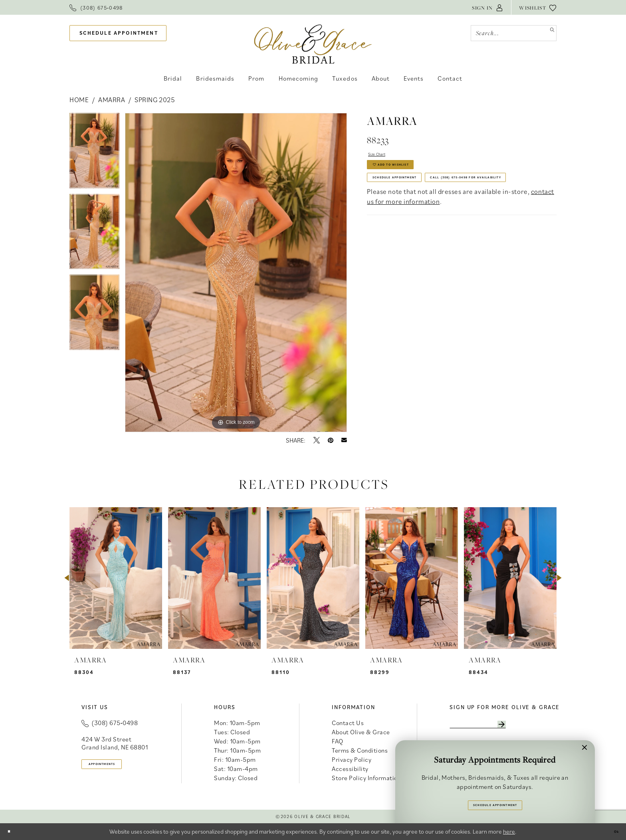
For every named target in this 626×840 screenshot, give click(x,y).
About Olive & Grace (361, 732)
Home (79, 100)
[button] (487, 7)
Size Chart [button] (384, 156)
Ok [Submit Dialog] (612, 831)
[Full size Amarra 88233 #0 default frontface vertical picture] (236, 273)
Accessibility (350, 769)
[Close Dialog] (12, 831)
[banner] (313, 44)
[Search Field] (514, 33)
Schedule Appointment (416, 197)
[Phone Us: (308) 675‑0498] (96, 7)
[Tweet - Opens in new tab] (317, 440)
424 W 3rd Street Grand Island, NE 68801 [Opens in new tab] (115, 743)
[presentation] (116, 578)
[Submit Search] (548, 33)
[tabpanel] (94, 153)
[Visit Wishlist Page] (538, 7)
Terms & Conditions (360, 750)
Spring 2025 (155, 100)
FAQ (338, 741)
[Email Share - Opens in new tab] (344, 440)
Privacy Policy (352, 759)
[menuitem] (96, 7)
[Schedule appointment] (118, 33)
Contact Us (348, 723)
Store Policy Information (366, 778)
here (509, 831)
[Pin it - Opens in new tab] (331, 440)
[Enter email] (499, 727)
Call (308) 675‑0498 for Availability (440, 219)
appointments (118, 767)
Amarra (112, 100)
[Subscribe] (542, 727)
